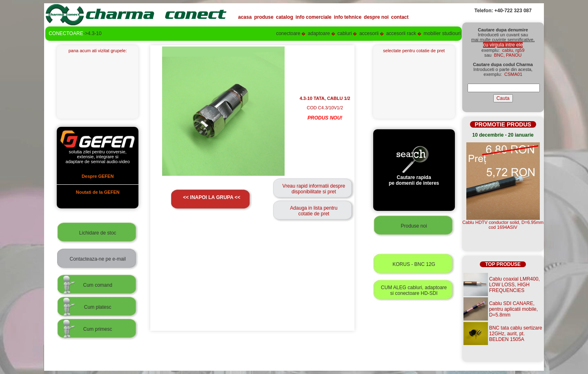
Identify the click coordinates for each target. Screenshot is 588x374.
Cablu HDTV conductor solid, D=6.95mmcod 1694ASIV (503, 225)
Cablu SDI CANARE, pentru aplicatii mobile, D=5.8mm (513, 309)
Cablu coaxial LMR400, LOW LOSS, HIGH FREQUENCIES (514, 285)
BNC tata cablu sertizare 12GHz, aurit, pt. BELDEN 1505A (516, 334)
